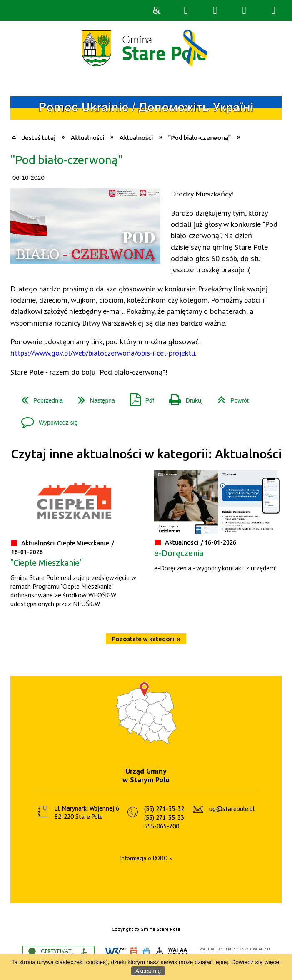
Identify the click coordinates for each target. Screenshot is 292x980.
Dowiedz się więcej (256, 962)
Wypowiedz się (46, 419)
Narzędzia (215, 10)
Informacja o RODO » (146, 858)
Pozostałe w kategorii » (146, 639)
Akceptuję (148, 971)
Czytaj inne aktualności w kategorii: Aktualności (146, 454)
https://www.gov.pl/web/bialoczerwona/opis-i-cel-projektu (103, 353)
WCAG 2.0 (172, 952)
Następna (93, 397)
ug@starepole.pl (232, 809)
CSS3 (146, 953)
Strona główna (157, 10)
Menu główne (244, 10)
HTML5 (134, 953)
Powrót (230, 397)
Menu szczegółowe (273, 10)
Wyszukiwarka (186, 10)
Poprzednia (39, 397)
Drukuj (182, 397)
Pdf (139, 397)
